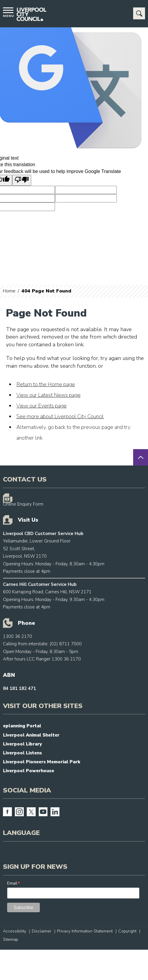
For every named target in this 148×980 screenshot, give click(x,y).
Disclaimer (42, 931)
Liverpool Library (22, 744)
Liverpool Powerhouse (29, 771)
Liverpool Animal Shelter (31, 735)
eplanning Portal (22, 726)
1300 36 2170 (18, 636)
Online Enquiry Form (23, 504)
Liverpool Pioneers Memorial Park (42, 762)
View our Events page (41, 406)
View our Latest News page (48, 395)
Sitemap (11, 939)
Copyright (127, 931)
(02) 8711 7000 (66, 644)
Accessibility (15, 931)
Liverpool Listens (22, 753)
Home (9, 291)
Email (14, 883)
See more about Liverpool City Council (60, 416)
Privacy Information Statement (85, 931)
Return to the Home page (46, 384)
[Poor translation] (22, 180)
